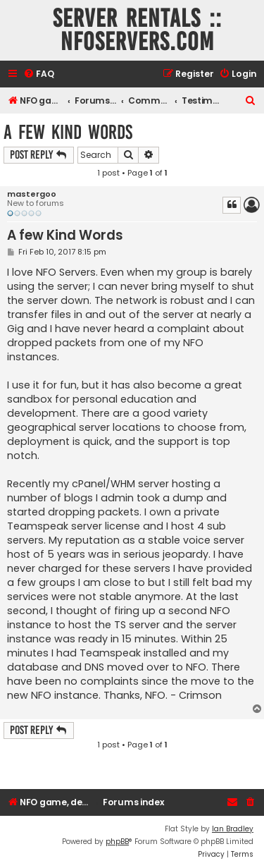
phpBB (117, 842)
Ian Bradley (233, 829)
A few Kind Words (68, 132)
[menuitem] (39, 74)
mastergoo (32, 194)
